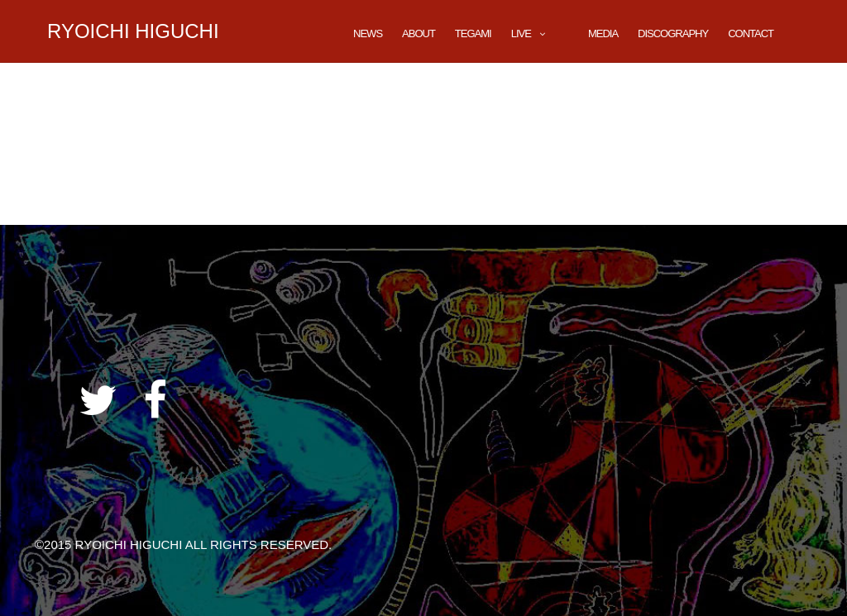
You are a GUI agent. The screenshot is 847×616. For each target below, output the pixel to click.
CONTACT (751, 33)
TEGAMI (473, 33)
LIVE (521, 33)
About (419, 33)
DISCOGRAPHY (673, 33)
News (368, 33)
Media (603, 33)
